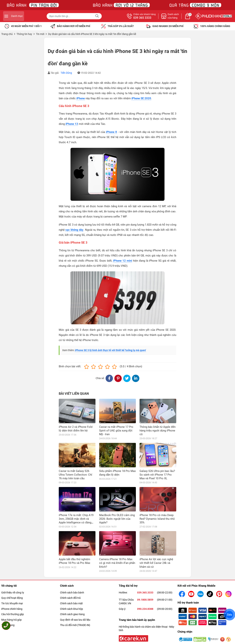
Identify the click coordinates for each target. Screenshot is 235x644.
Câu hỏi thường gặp (13, 590)
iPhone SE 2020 (141, 98)
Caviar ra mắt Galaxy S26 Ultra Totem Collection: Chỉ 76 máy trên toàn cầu (75, 475)
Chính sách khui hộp (72, 584)
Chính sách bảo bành (72, 568)
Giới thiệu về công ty (13, 568)
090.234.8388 (145, 584)
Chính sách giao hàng (72, 590)
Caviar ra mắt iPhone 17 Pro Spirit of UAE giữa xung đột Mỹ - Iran (116, 431)
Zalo (229, 615)
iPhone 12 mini (123, 261)
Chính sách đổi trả (70, 573)
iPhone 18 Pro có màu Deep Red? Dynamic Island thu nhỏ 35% (157, 519)
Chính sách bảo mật (71, 579)
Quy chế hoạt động (12, 573)
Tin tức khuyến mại (12, 579)
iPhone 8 (111, 132)
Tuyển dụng (8, 601)
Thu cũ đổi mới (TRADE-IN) (75, 601)
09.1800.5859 (145, 575)
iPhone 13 (72, 124)
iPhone (81, 98)
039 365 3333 (182, 18)
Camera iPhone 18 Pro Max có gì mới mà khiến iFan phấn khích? (117, 538)
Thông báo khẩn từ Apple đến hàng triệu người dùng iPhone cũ (158, 431)
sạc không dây (74, 230)
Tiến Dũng (66, 73)
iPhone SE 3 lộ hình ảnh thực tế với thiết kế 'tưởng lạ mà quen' (110, 350)
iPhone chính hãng (12, 584)
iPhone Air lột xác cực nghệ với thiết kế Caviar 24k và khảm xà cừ (156, 538)
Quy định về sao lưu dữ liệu (75, 595)
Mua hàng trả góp (11, 595)
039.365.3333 (145, 568)
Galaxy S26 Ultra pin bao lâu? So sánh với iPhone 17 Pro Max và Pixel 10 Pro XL (157, 475)
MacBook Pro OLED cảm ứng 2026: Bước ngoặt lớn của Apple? (117, 519)
